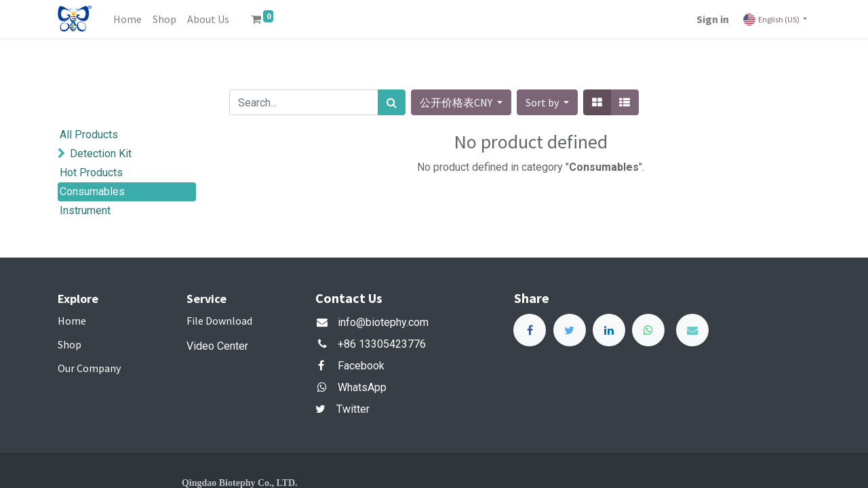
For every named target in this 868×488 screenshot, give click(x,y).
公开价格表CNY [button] (457, 102)
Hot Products (91, 172)
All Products (89, 135)
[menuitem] (127, 19)
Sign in (713, 19)
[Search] (392, 102)
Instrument (85, 210)
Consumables (92, 191)
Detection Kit (101, 154)
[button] (547, 102)
